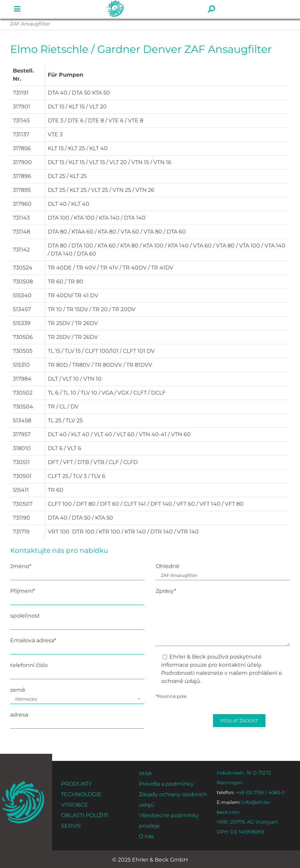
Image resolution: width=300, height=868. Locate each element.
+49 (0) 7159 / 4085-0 (251, 792)
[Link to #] (17, 9)
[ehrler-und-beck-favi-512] (23, 783)
